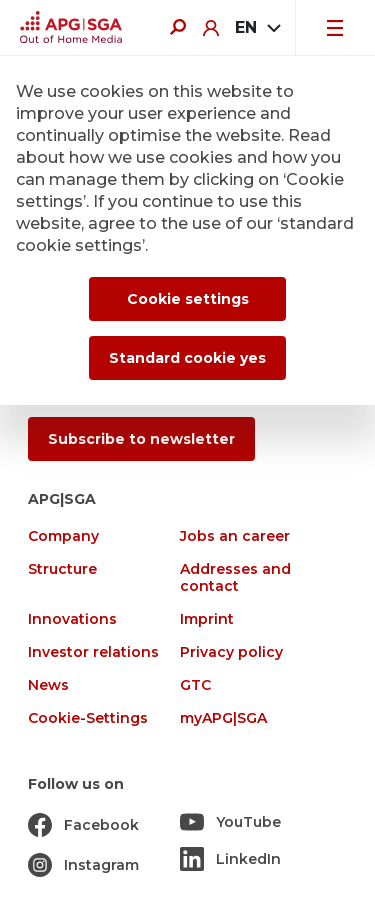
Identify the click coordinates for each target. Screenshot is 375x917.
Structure (62, 569)
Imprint (207, 619)
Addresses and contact (235, 578)
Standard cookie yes (187, 358)
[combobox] (257, 28)
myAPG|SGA (223, 718)
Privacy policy (231, 652)
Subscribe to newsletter (141, 439)
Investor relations (93, 652)
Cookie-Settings (88, 718)
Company (63, 536)
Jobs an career (235, 536)
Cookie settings (188, 299)
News (48, 685)
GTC (195, 685)
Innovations (72, 619)
